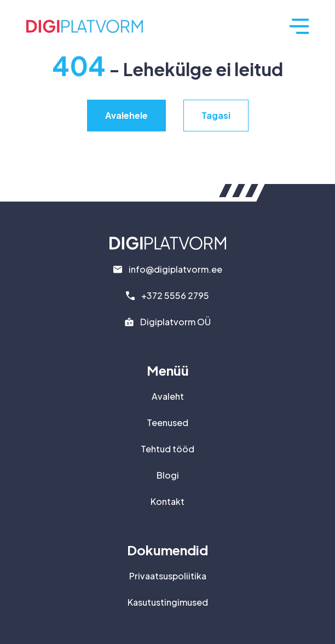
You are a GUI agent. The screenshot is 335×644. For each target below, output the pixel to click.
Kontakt (168, 501)
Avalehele (126, 115)
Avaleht (168, 396)
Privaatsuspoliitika (168, 576)
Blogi (168, 475)
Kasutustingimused (168, 602)
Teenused (168, 422)
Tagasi (216, 115)
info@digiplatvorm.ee (175, 269)
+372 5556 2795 (175, 295)
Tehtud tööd (168, 449)
